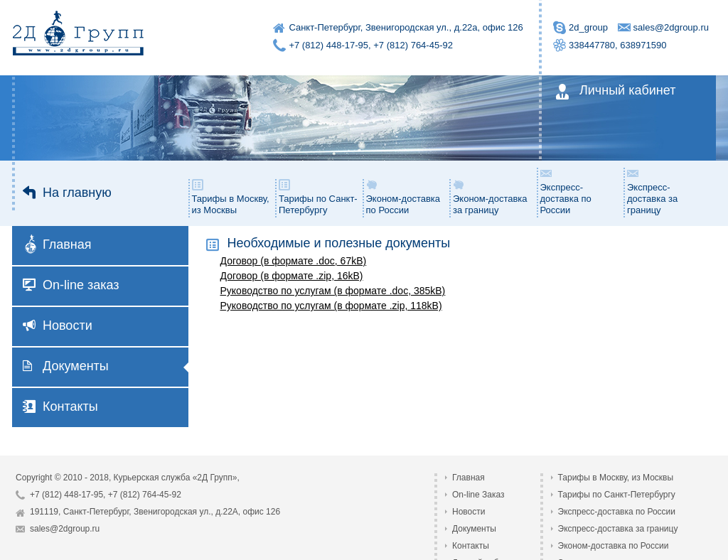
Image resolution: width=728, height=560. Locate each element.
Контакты (60, 406)
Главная (58, 246)
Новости (58, 325)
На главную (67, 193)
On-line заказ (71, 285)
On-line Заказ (478, 495)
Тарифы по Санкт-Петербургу (318, 197)
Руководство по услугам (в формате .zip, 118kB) (331, 306)
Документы (66, 366)
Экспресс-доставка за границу (652, 191)
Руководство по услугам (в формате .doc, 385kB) (333, 291)
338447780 (592, 45)
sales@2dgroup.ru (671, 27)
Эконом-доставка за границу (490, 197)
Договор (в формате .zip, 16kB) (292, 276)
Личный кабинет (615, 92)
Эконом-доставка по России (403, 197)
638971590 (643, 45)
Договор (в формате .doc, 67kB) (294, 261)
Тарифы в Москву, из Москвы (231, 197)
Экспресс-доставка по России (566, 191)
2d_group (588, 27)
